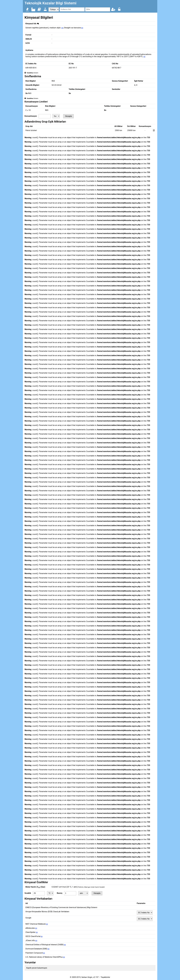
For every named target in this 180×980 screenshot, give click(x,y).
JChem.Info (31, 940)
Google (28, 918)
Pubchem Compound (35, 953)
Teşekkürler (105, 977)
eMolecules (31, 928)
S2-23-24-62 (57, 85)
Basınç (60, 893)
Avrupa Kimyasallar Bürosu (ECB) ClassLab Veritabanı (47, 912)
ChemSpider (32, 932)
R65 (53, 81)
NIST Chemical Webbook (37, 924)
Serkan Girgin (87, 977)
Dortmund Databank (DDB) (37, 949)
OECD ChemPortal (34, 936)
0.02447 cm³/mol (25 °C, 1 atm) (78, 887)
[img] (38, 24)
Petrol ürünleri (31, 130)
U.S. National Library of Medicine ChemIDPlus (45, 957)
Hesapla (69, 116)
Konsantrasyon (31, 116)
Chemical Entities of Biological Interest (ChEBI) (46, 945)
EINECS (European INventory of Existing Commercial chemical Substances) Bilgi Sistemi (61, 907)
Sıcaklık (28, 893)
